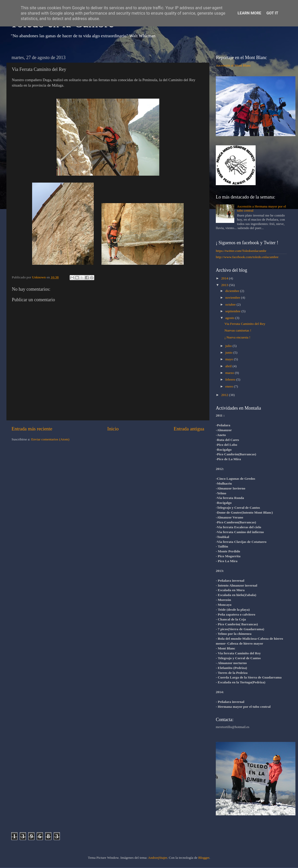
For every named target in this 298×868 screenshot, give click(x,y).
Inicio (113, 429)
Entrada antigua (189, 429)
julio (229, 346)
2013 (225, 285)
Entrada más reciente (32, 429)
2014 (225, 278)
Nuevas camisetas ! (238, 330)
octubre (231, 304)
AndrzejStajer (157, 858)
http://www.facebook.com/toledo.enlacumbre (247, 257)
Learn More (249, 13)
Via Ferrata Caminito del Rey (245, 324)
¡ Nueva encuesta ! (238, 337)
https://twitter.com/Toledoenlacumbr (241, 251)
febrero (231, 379)
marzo (230, 373)
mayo (230, 359)
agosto (230, 318)
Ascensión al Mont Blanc (233, 65)
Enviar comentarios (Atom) (50, 439)
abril (229, 366)
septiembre (233, 311)
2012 (225, 395)
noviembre (233, 298)
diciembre (233, 291)
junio (229, 352)
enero (230, 386)
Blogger (204, 858)
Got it (272, 13)
